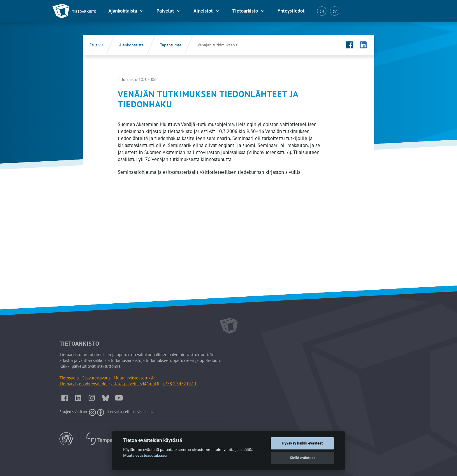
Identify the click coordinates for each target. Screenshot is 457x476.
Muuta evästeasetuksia (135, 378)
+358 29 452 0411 (180, 384)
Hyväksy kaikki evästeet (302, 443)
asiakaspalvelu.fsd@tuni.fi (135, 384)
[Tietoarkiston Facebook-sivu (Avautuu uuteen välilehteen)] (350, 45)
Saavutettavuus (96, 378)
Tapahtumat (171, 45)
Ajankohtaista (123, 11)
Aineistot (203, 11)
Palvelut (165, 11)
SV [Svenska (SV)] (335, 11)
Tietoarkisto (245, 11)
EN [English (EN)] (322, 11)
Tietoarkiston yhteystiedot (84, 384)
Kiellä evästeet (302, 458)
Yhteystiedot (291, 11)
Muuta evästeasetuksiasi (145, 455)
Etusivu (96, 45)
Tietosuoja (69, 378)
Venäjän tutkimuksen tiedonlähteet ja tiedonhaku (225, 45)
